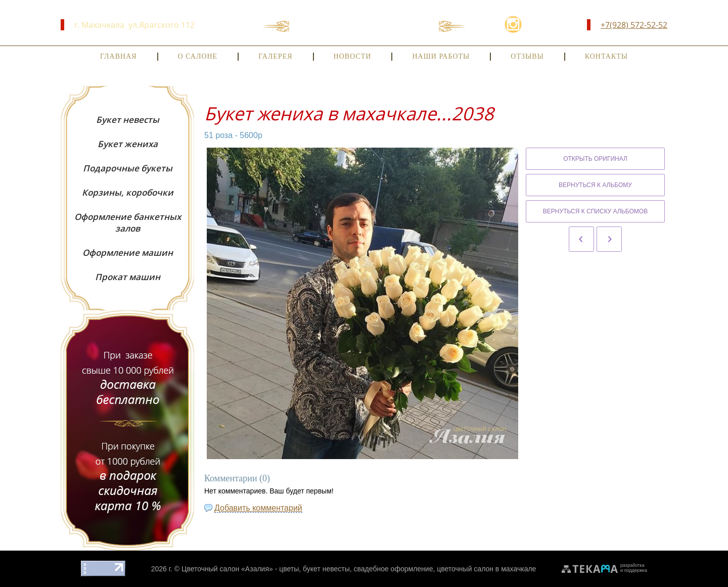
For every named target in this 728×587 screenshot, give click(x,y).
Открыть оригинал (595, 159)
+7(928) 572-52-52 (634, 25)
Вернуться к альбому (595, 185)
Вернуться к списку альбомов (595, 211)
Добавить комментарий (258, 508)
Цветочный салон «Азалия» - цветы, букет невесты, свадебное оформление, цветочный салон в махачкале (359, 569)
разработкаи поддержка (634, 568)
